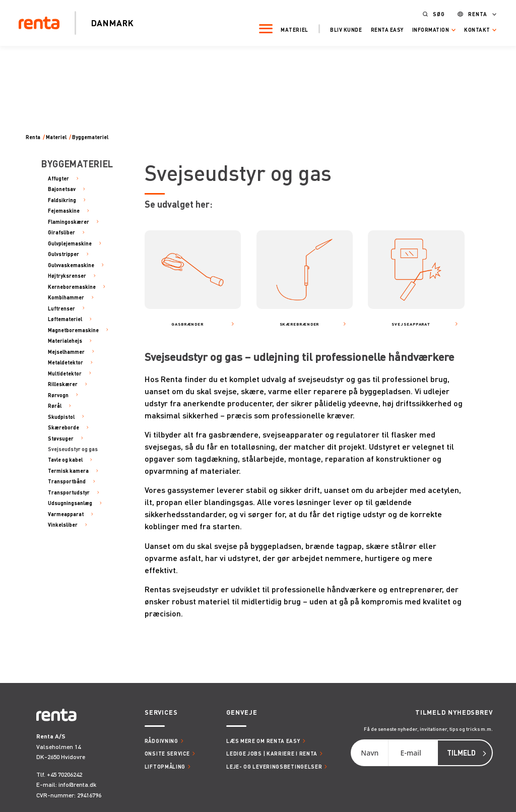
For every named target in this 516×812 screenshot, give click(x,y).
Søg (435, 13)
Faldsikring (62, 200)
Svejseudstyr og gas (73, 449)
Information (427, 29)
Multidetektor (65, 373)
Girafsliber (61, 232)
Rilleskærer (63, 384)
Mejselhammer (66, 352)
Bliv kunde (342, 28)
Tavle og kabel (65, 459)
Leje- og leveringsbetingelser (274, 766)
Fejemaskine (64, 210)
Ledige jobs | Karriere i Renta (272, 753)
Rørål (55, 405)
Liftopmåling (165, 766)
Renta (474, 13)
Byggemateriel (90, 137)
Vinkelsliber (63, 524)
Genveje (242, 712)
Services (161, 712)
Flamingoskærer (69, 222)
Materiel (292, 28)
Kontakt (474, 29)
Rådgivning (162, 741)
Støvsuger (61, 438)
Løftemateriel (65, 319)
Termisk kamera (68, 471)
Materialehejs (65, 340)
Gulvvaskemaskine (71, 265)
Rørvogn (58, 395)
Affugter (58, 178)
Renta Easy (384, 28)
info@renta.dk (77, 785)
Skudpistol (61, 417)
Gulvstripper (63, 254)
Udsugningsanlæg (70, 503)
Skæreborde (63, 427)
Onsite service (167, 753)
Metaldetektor (66, 362)
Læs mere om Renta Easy (263, 741)
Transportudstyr (69, 492)
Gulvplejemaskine (70, 243)
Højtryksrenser (67, 275)
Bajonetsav (62, 189)
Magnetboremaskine (73, 330)
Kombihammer (66, 297)
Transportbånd (67, 481)
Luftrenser (61, 308)
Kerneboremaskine (72, 287)
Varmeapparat (66, 514)
